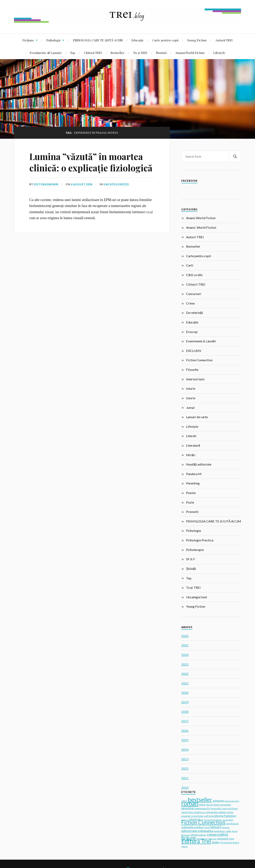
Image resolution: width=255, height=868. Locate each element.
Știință (191, 569)
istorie (194, 835)
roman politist (218, 834)
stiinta (230, 812)
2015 (185, 740)
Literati (191, 436)
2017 (185, 721)
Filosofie (192, 370)
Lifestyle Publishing (225, 816)
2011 (185, 778)
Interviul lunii (195, 379)
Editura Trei (196, 841)
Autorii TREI (224, 40)
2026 (185, 636)
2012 (185, 768)
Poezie (191, 493)
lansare (216, 827)
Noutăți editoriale (199, 464)
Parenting (193, 483)
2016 (185, 731)
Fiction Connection (199, 360)
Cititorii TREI (93, 53)
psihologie (218, 801)
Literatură (193, 445)
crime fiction (197, 816)
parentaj (226, 827)
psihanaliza (206, 831)
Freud (207, 827)
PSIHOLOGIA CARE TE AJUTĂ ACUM (98, 40)
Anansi (184, 846)
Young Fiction (197, 40)
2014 (185, 749)
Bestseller (118, 53)
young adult (228, 820)
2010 (185, 787)
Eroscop (192, 332)
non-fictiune (232, 824)
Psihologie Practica (200, 540)
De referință (194, 313)
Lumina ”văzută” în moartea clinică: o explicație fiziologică (91, 162)
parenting (187, 808)
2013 (185, 759)
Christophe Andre (229, 842)
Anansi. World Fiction (201, 227)
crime (202, 805)
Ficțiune (28, 40)
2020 (185, 693)
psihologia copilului (216, 812)
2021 (185, 683)
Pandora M (194, 474)
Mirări (191, 455)
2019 (185, 702)
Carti (190, 265)
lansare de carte (232, 801)
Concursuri (194, 294)
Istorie (191, 388)
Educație (138, 40)
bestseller (200, 799)
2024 (185, 655)
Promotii (192, 512)
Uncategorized (116, 184)
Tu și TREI (140, 53)
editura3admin (46, 184)
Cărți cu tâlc (194, 275)
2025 (185, 645)
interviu (212, 839)
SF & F (191, 559)
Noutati (161, 53)
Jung (231, 839)
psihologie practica (192, 827)
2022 (185, 674)
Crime (190, 303)
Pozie (190, 502)
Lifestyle (219, 53)
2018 (185, 712)
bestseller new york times (224, 808)
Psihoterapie (195, 550)
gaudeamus (219, 831)
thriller (216, 842)
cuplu (228, 831)
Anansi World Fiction (190, 53)
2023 (185, 664)
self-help (209, 816)
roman (190, 803)
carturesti (223, 839)
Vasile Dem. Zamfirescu (193, 812)
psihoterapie (189, 831)
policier (202, 835)
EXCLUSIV (194, 351)
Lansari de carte (197, 417)
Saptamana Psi (202, 808)
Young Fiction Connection (218, 805)
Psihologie (54, 40)
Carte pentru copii (165, 40)
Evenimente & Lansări (46, 53)
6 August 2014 (82, 184)
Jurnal (190, 408)
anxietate (186, 816)
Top (73, 53)
